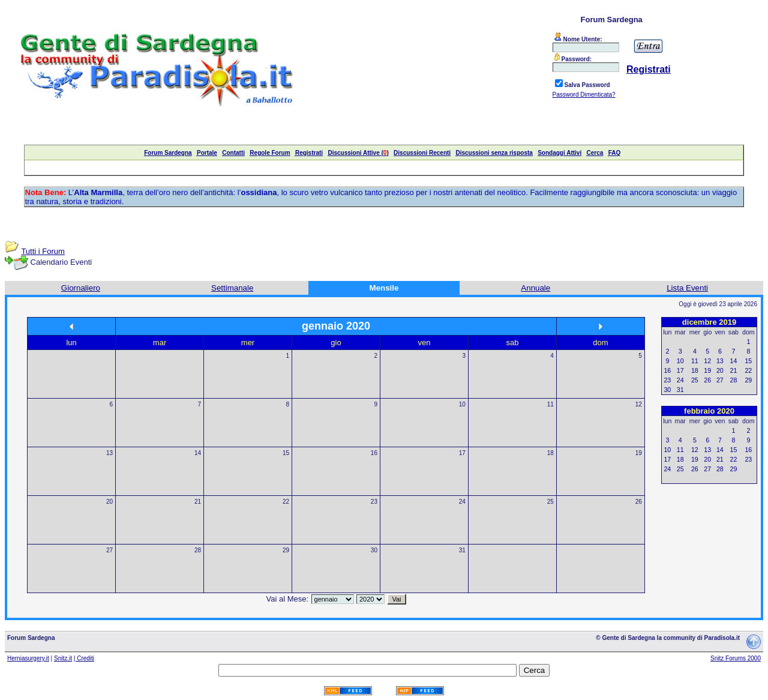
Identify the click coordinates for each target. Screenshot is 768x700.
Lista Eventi (687, 288)
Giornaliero (81, 288)
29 (286, 550)
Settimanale (232, 288)
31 (462, 550)
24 (462, 502)
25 (550, 502)
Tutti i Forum (43, 251)
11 (550, 404)
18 (550, 453)
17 (462, 453)
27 (109, 550)
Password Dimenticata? (584, 95)
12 (639, 404)
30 (374, 550)
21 (198, 502)
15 (286, 453)
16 (374, 453)
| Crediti (84, 658)
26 (639, 502)
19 (639, 453)
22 (286, 502)
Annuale (535, 288)
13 (109, 453)
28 (198, 550)
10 (462, 404)
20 (109, 502)
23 (374, 502)
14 (198, 453)
